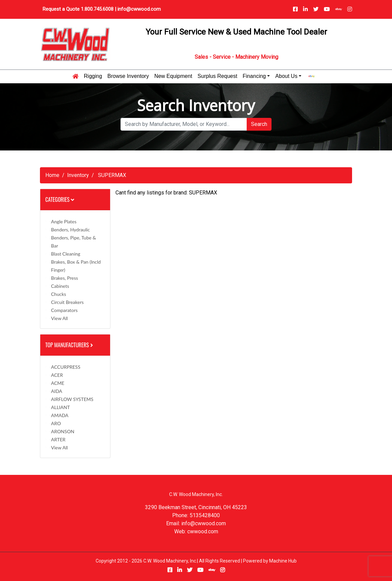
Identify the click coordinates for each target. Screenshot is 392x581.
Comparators (64, 310)
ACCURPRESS (66, 367)
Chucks (59, 294)
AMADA (60, 415)
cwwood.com (203, 531)
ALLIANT (60, 407)
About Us (286, 76)
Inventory (78, 175)
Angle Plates (64, 221)
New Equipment (173, 76)
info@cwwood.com (139, 9)
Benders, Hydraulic (70, 230)
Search (259, 124)
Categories (60, 199)
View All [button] (59, 318)
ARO (56, 423)
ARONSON (63, 431)
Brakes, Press (64, 278)
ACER (57, 375)
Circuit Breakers (67, 302)
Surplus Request (217, 76)
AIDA (57, 391)
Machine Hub (283, 561)
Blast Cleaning (66, 254)
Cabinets (60, 286)
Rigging (93, 76)
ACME (58, 383)
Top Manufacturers (70, 345)
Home (52, 175)
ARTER (58, 439)
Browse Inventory (128, 76)
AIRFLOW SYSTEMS (72, 399)
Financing (254, 76)
